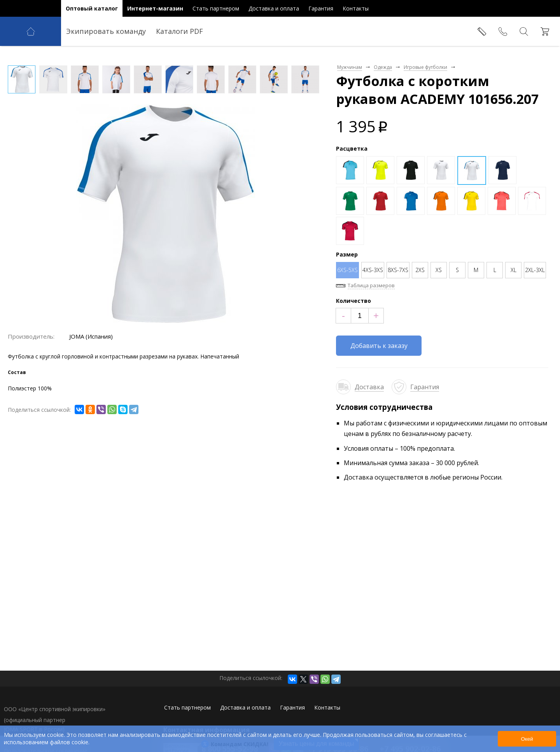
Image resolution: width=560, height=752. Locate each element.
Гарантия (425, 387)
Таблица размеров (371, 285)
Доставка (369, 387)
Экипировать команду (106, 31)
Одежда (383, 67)
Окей (527, 739)
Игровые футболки (425, 67)
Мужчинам (350, 67)
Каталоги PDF (179, 31)
